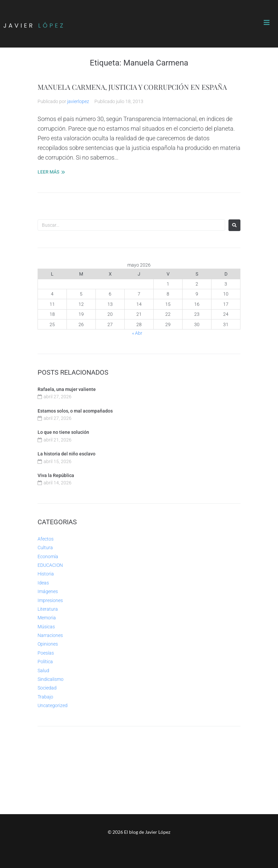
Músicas (46, 627)
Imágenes (48, 591)
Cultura (45, 548)
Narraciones (50, 635)
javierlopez (78, 101)
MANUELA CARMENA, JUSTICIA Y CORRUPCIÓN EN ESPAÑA (132, 87)
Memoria (47, 618)
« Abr (137, 333)
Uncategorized (53, 705)
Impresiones (50, 600)
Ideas (43, 583)
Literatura (48, 609)
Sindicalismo (51, 679)
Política (45, 662)
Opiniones (48, 644)
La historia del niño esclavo (67, 454)
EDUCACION (50, 565)
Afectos (46, 539)
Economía (48, 557)
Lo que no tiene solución (63, 432)
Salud (43, 671)
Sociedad (47, 688)
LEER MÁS (48, 172)
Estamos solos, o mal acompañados (75, 411)
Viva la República (56, 475)
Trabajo (45, 697)
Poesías (46, 653)
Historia (46, 574)
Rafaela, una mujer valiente (67, 389)
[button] (267, 23)
